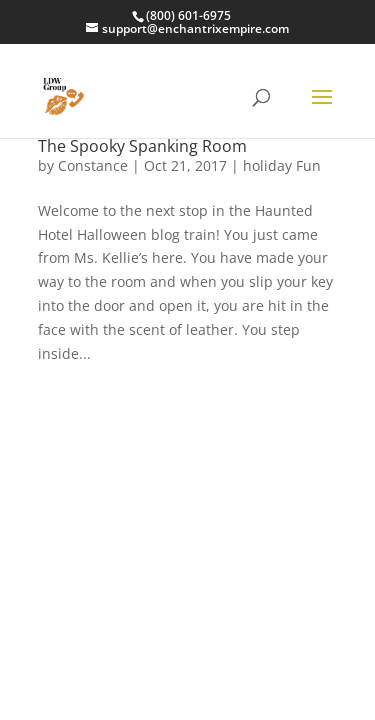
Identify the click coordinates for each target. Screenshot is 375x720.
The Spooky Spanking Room (142, 146)
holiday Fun (282, 165)
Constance (93, 165)
